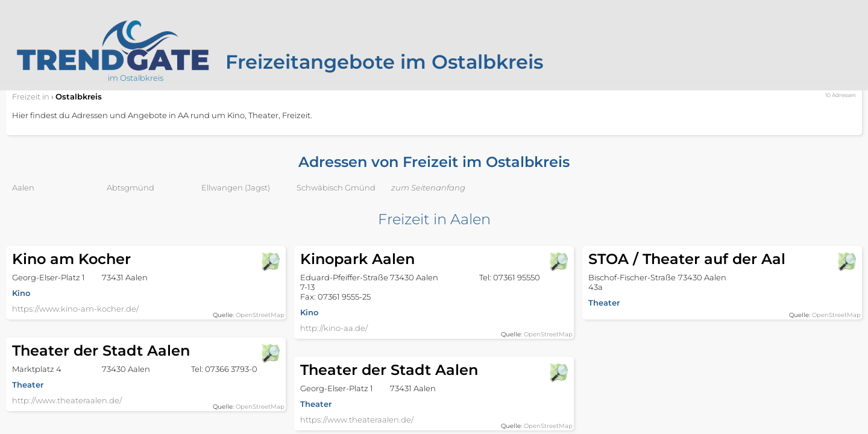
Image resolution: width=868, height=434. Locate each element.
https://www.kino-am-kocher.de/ (75, 309)
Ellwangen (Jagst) (236, 187)
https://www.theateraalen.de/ (357, 420)
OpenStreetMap (260, 315)
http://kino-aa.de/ (334, 328)
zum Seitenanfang (428, 187)
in (31, 96)
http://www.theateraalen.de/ (67, 400)
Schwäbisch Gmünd (336, 187)
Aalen (23, 187)
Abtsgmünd (131, 187)
